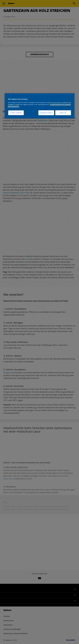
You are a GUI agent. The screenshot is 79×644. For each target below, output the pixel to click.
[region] (40, 106)
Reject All (63, 113)
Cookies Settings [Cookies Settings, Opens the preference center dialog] (16, 113)
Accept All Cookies (46, 113)
